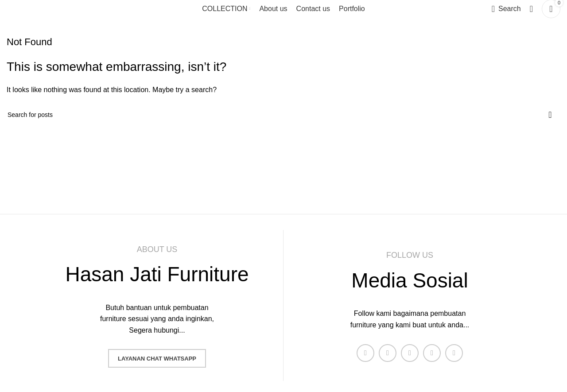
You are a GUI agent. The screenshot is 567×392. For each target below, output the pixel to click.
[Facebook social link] (365, 353)
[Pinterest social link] (454, 353)
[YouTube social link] (432, 353)
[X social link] (388, 353)
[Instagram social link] (410, 353)
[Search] (506, 9)
